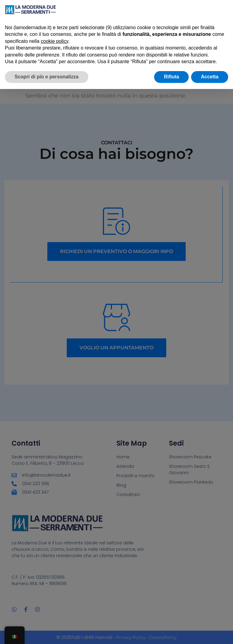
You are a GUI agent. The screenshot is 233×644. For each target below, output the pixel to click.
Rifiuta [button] (171, 77)
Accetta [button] (210, 77)
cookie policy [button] (54, 41)
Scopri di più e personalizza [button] (47, 77)
